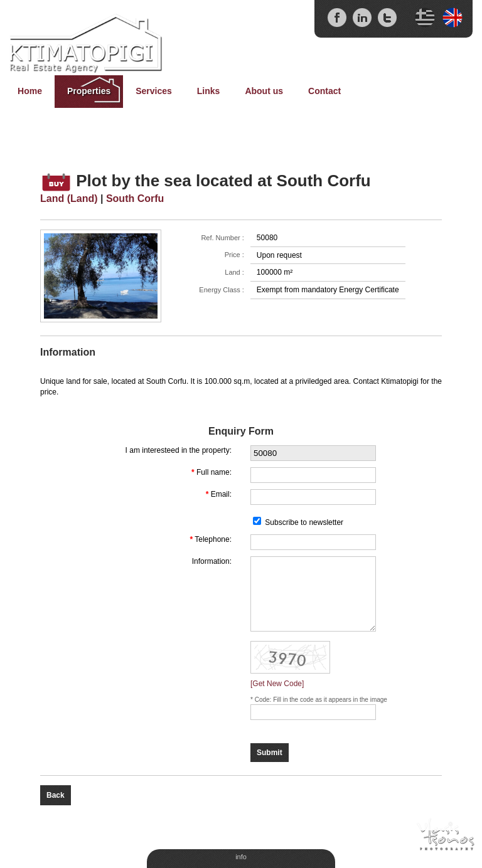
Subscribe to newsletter (304, 522)
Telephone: (213, 539)
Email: (221, 494)
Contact (324, 91)
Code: (264, 700)
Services (154, 91)
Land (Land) (69, 198)
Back (56, 795)
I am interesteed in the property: (179, 450)
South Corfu (135, 198)
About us (264, 91)
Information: (212, 561)
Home (30, 91)
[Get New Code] (277, 684)
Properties (89, 91)
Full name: (214, 472)
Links (209, 91)
